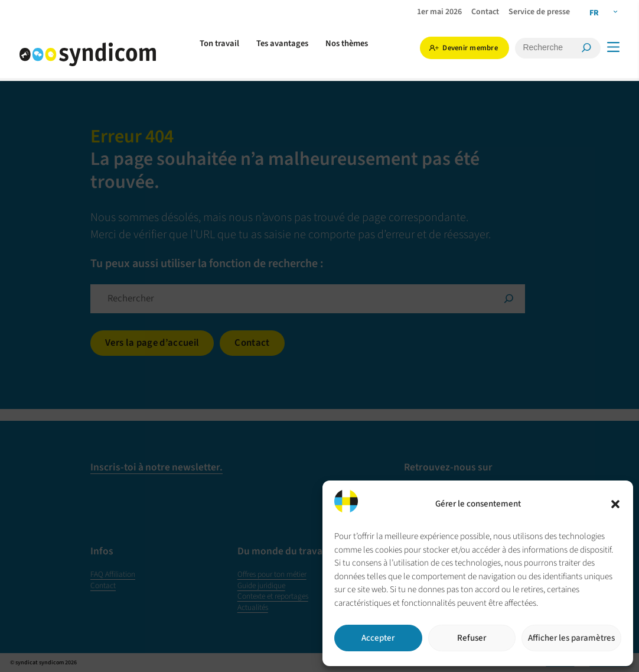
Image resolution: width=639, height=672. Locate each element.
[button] (615, 504)
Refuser (472, 638)
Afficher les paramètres (571, 638)
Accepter (378, 638)
